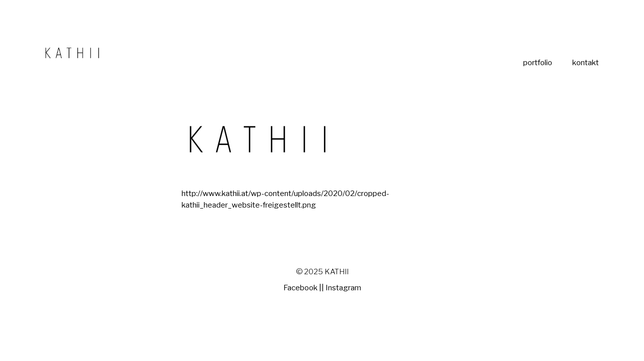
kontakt (586, 63)
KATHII (337, 272)
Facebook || (304, 288)
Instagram (343, 288)
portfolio (538, 63)
